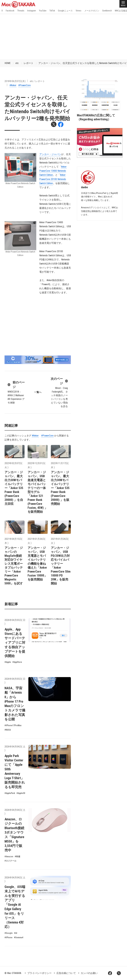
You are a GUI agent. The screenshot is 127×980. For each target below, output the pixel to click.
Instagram (32, 11)
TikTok (52, 11)
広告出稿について (66, 973)
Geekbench (107, 11)
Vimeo (79, 11)
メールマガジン (92, 11)
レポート (29, 63)
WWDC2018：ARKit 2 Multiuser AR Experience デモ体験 (16, 392)
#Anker (13, 85)
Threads (21, 11)
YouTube (43, 11)
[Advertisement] (63, 36)
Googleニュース (65, 11)
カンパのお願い (89, 973)
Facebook (10, 11)
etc (17, 63)
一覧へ (38, 392)
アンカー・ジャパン (50, 154)
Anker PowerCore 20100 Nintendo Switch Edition (53, 179)
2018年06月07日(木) (15, 81)
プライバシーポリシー (39, 973)
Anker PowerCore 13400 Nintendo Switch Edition (53, 171)
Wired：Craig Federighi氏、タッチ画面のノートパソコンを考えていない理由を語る (59, 392)
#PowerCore (25, 85)
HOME (8, 63)
